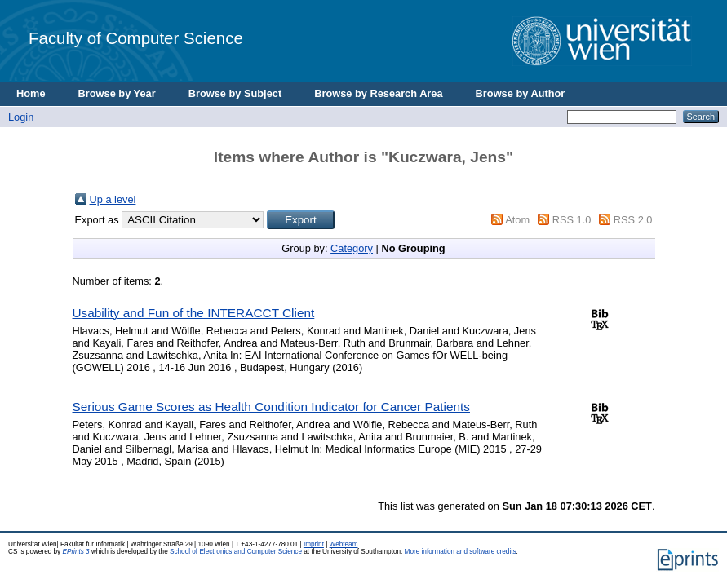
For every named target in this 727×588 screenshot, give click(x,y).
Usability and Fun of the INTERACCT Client (194, 313)
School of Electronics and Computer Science (236, 552)
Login (21, 117)
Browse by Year (117, 93)
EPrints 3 (75, 552)
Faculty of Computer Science (136, 38)
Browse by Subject (235, 93)
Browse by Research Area (378, 93)
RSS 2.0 (633, 220)
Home (31, 93)
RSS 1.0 (572, 220)
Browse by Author (521, 93)
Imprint (314, 544)
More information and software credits (461, 552)
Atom (517, 220)
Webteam (344, 544)
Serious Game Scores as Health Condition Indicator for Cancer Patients (271, 407)
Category (352, 248)
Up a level (113, 199)
